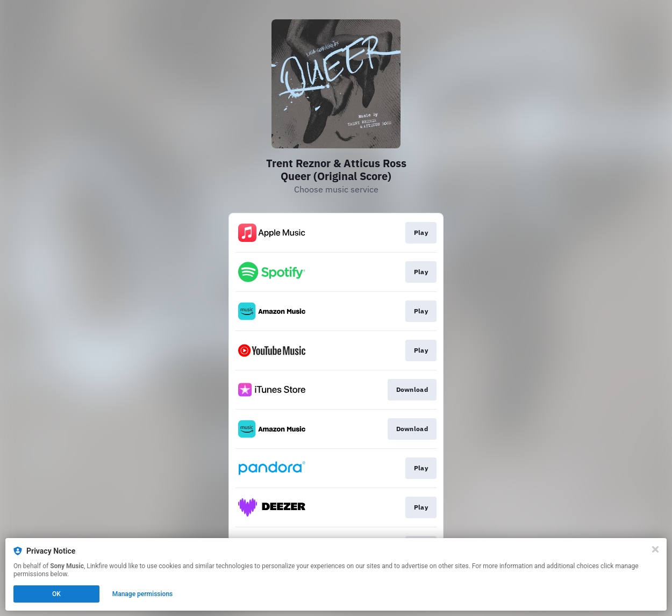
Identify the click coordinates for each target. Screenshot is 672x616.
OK (56, 594)
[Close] (655, 549)
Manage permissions (143, 594)
